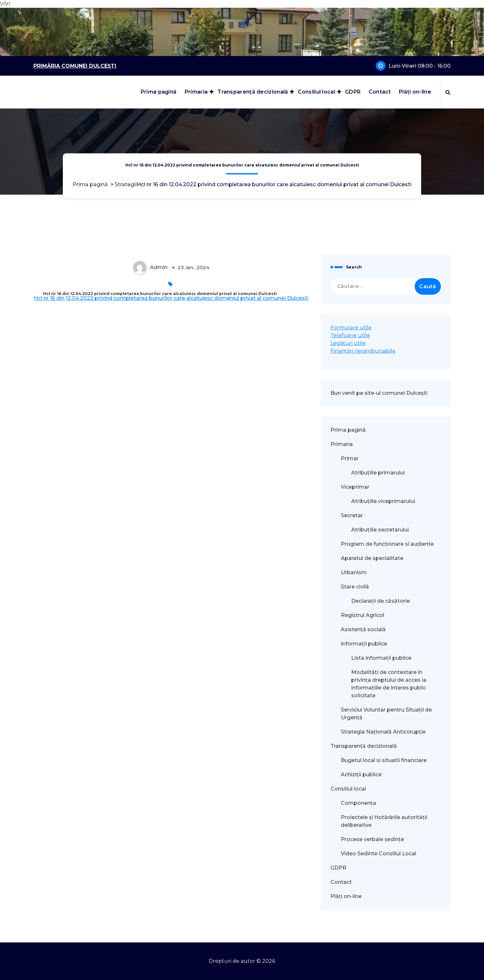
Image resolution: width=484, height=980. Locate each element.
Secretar (352, 515)
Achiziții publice (361, 775)
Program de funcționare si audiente (387, 544)
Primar (350, 458)
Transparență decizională (253, 92)
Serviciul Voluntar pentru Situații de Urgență (386, 714)
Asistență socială (363, 629)
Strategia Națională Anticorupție (383, 732)
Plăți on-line (415, 92)
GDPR (353, 92)
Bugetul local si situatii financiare (384, 760)
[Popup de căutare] (448, 92)
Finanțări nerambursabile (363, 351)
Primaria (196, 92)
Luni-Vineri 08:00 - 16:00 (420, 66)
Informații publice (364, 644)
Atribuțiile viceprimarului (383, 501)
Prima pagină (159, 92)
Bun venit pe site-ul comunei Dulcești (379, 393)
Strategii (126, 184)
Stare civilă (355, 587)
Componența (358, 803)
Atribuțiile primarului (378, 473)
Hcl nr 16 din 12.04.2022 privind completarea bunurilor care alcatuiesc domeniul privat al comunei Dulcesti (171, 298)
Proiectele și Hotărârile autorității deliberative (384, 821)
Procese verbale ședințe (372, 839)
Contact (380, 92)
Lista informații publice (381, 658)
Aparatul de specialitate (372, 558)
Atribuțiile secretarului (380, 530)
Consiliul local (317, 92)
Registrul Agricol (363, 615)
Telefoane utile (350, 335)
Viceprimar (355, 487)
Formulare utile (351, 328)
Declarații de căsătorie (380, 601)
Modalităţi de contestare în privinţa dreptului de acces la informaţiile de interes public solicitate (389, 684)
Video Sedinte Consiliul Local (379, 854)
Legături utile (348, 343)
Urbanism (354, 572)
